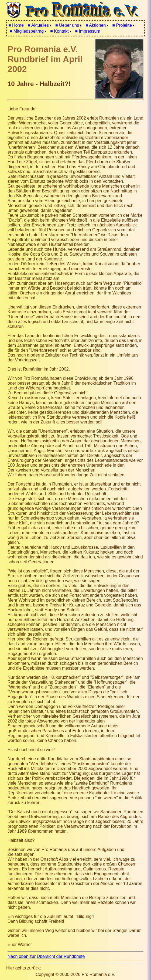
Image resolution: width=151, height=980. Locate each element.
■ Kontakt (59, 31)
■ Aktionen (96, 25)
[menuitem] (16, 25)
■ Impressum (88, 31)
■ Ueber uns (67, 25)
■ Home (16, 25)
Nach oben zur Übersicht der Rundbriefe (46, 956)
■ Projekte (122, 25)
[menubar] (75, 28)
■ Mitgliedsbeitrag (27, 31)
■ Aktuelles (38, 25)
